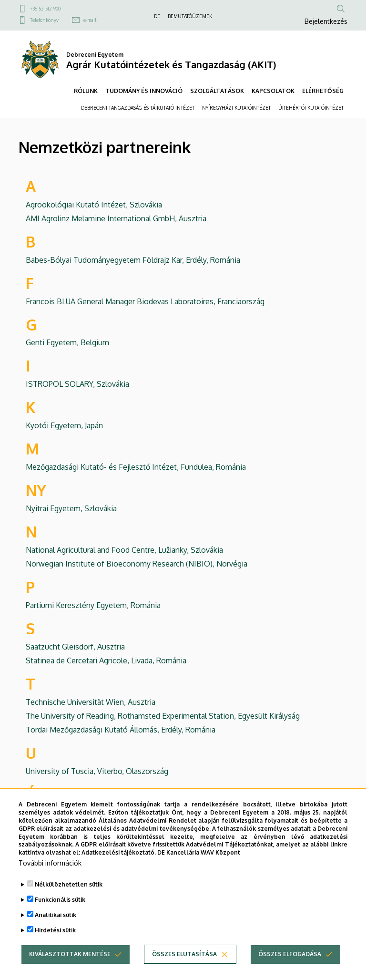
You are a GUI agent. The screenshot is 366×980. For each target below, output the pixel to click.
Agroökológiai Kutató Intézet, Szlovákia (94, 205)
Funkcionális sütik (60, 917)
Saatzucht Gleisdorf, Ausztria (75, 647)
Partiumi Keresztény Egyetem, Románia (93, 605)
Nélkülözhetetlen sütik (69, 902)
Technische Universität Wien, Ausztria (91, 702)
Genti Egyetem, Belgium (67, 342)
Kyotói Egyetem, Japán (64, 425)
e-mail (90, 20)
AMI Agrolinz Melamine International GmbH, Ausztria (116, 218)
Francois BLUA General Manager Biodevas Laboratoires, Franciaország (145, 301)
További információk (50, 880)
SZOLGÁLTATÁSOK (217, 91)
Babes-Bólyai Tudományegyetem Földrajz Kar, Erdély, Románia (133, 260)
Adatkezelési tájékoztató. (119, 870)
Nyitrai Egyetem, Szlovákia (71, 508)
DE (157, 16)
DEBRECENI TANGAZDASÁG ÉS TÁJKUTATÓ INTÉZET (138, 108)
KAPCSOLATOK (273, 91)
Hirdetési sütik (55, 947)
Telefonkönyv (44, 20)
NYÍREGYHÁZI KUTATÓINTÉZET (236, 108)
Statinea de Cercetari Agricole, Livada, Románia (106, 660)
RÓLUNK (86, 91)
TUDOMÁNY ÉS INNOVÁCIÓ (144, 91)
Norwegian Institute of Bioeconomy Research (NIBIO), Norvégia (137, 564)
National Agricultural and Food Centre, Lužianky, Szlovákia (124, 550)
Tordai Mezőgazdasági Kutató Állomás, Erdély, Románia (121, 730)
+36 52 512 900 (45, 9)
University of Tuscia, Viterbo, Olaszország (97, 771)
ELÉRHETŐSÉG (323, 91)
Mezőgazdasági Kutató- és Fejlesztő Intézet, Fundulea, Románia (136, 467)
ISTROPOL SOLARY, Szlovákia (77, 384)
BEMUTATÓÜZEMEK (190, 16)
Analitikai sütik (56, 932)
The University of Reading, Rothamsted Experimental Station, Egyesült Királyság (163, 716)
